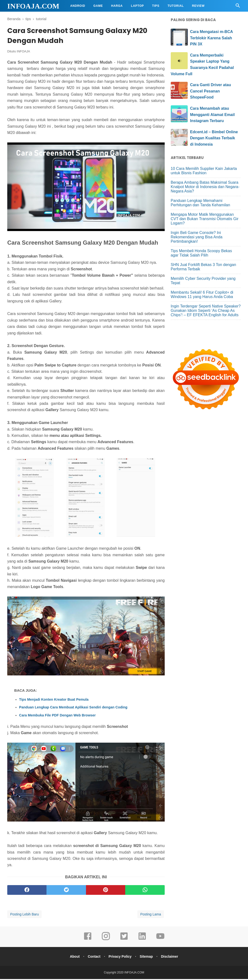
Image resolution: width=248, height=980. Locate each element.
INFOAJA (23, 53)
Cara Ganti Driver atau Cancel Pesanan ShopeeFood (211, 91)
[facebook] (27, 891)
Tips (156, 6)
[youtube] (160, 940)
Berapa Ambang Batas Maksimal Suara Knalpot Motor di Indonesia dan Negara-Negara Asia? (205, 187)
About (73, 957)
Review (198, 6)
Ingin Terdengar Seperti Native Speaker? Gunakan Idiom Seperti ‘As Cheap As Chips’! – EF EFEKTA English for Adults (206, 311)
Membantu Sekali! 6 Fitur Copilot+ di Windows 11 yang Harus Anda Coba (202, 295)
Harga (117, 6)
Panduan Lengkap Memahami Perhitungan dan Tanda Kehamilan (200, 203)
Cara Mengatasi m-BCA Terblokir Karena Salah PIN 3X (211, 38)
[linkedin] (142, 940)
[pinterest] (106, 891)
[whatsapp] (145, 891)
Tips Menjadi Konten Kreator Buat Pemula (54, 700)
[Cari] (238, 7)
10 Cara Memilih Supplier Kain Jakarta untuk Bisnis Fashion (204, 171)
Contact (93, 957)
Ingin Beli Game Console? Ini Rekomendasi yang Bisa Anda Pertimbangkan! (197, 237)
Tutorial (176, 6)
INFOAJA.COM (33, 6)
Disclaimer (172, 957)
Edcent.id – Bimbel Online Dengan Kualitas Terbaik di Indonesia (214, 138)
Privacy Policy (120, 957)
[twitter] (66, 891)
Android (78, 6)
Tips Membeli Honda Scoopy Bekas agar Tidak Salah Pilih (201, 253)
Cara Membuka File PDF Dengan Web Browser (57, 716)
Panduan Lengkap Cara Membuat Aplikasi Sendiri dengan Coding (73, 708)
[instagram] (106, 940)
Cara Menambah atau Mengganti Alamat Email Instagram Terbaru (212, 115)
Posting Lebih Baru (24, 915)
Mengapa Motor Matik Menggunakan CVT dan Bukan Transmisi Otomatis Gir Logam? (205, 219)
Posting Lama (151, 915)
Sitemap (147, 957)
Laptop (137, 6)
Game (98, 6)
